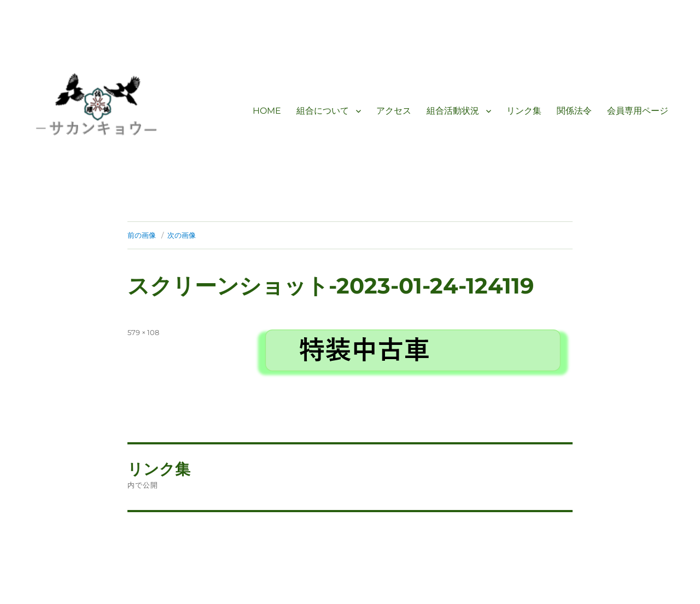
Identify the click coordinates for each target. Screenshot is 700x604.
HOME (267, 111)
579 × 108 (143, 332)
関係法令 (574, 111)
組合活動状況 (453, 111)
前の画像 (142, 235)
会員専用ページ (638, 111)
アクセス (394, 111)
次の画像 (182, 235)
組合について (323, 111)
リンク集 (524, 111)
